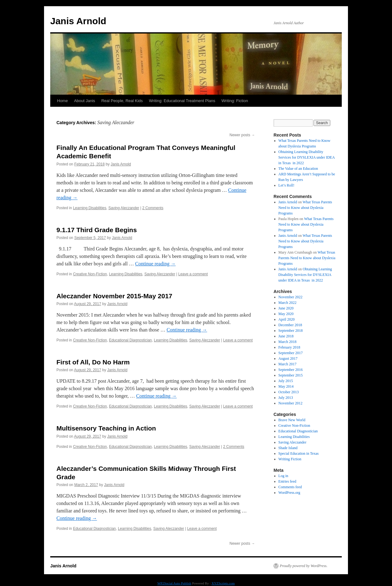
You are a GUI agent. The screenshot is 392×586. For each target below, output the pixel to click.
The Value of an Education (298, 169)
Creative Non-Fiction (90, 274)
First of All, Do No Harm (93, 362)
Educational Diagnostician (130, 340)
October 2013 (289, 392)
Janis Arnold (78, 21)
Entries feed (287, 481)
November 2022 (291, 297)
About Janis (85, 101)
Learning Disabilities (89, 208)
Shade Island (288, 448)
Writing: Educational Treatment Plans (182, 101)
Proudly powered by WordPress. (304, 566)
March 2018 (287, 342)
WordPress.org (289, 493)
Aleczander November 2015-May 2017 (114, 296)
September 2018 (291, 331)
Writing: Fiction (235, 101)
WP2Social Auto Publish (174, 583)
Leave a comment (193, 274)
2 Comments (153, 208)
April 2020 (287, 319)
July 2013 (286, 398)
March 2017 (287, 364)
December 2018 (290, 325)
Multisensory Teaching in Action (106, 428)
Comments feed (290, 487)
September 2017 (291, 353)
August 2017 (288, 358)
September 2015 (291, 375)
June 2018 (286, 336)
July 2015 (286, 381)
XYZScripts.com (223, 583)
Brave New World (292, 420)
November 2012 (291, 403)
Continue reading (156, 264)
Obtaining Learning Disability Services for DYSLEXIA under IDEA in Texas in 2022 (307, 157)
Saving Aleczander (124, 208)
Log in (283, 476)
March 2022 (287, 303)
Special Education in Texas (299, 453)
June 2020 (286, 308)
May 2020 (286, 314)
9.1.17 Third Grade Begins (97, 230)
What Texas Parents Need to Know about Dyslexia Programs (305, 208)
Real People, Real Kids (122, 101)
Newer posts (242, 135)
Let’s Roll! (287, 185)
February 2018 (289, 347)
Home (62, 101)
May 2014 (286, 386)
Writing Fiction (290, 459)
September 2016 (291, 370)
